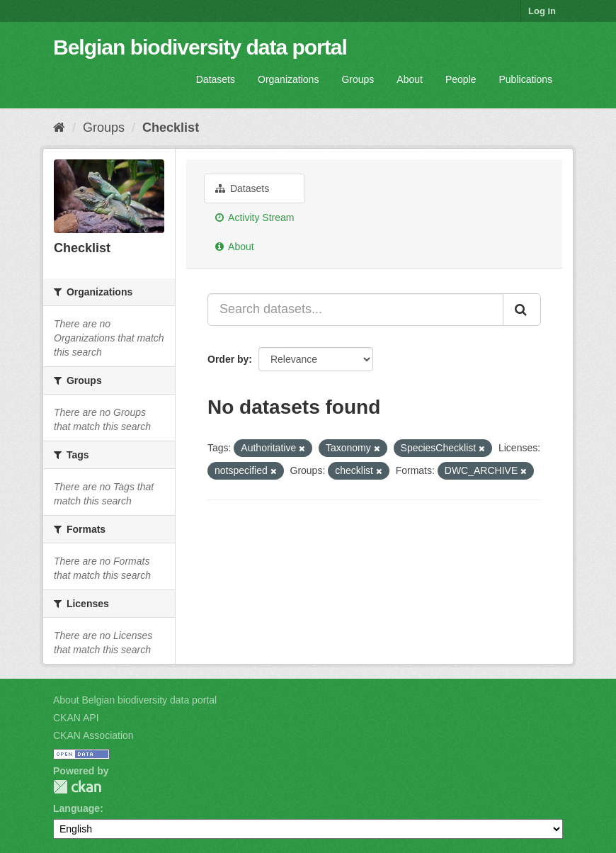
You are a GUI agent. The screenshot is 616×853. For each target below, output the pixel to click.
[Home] (59, 128)
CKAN (77, 787)
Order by (228, 359)
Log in (542, 11)
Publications (526, 79)
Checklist (171, 128)
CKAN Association (93, 735)
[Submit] (522, 310)
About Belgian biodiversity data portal (135, 700)
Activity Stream (255, 218)
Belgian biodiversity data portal (200, 47)
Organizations (288, 79)
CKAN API (76, 718)
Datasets (216, 79)
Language (76, 808)
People (461, 79)
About (410, 79)
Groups (358, 79)
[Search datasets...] (355, 310)
